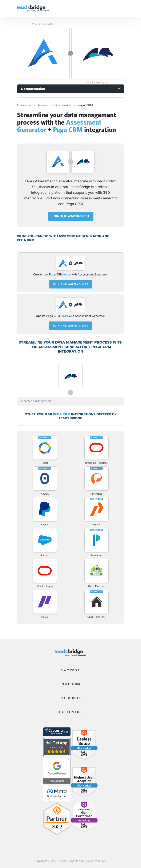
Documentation (33, 89)
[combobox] (70, 401)
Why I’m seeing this (43, 24)
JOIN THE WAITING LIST (71, 216)
